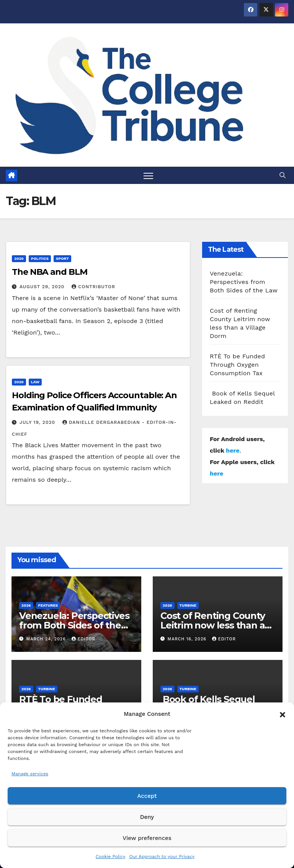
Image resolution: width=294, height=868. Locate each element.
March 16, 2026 (188, 639)
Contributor (93, 287)
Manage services (30, 774)
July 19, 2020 (38, 422)
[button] (283, 714)
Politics (40, 258)
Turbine (188, 605)
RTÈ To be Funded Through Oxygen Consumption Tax (237, 365)
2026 (26, 605)
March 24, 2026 (47, 639)
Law (35, 382)
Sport (62, 258)
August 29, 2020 (43, 287)
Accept (147, 796)
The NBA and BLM (50, 272)
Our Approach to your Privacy (162, 857)
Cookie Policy (111, 857)
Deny (147, 817)
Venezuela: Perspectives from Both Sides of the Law (244, 282)
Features (48, 605)
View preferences (147, 838)
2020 (19, 258)
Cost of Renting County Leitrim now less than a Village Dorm (213, 625)
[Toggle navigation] (148, 175)
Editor (83, 639)
